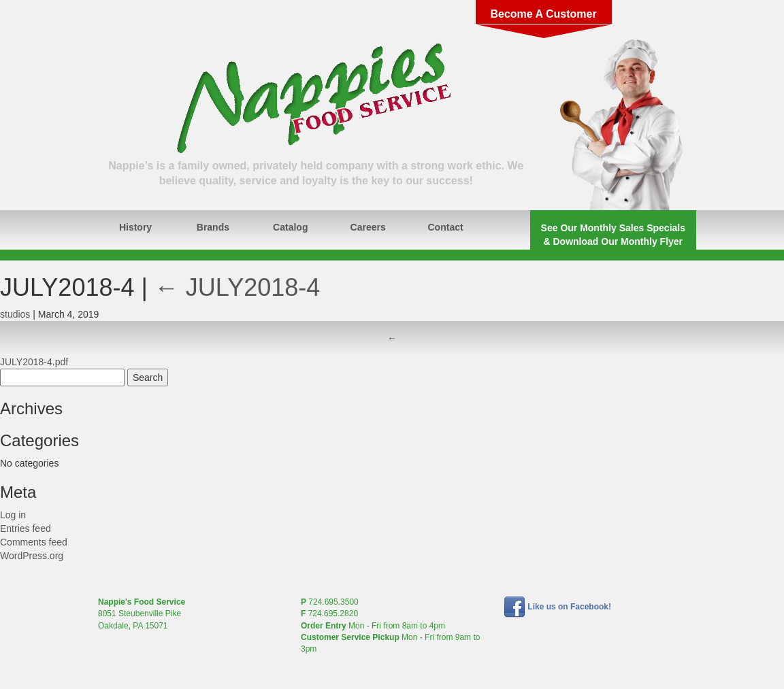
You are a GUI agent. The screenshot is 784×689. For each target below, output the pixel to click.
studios (15, 314)
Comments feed (34, 542)
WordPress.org (32, 556)
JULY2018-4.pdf (34, 362)
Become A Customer (543, 14)
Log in (13, 515)
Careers (368, 227)
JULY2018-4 (237, 287)
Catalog (290, 227)
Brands (213, 227)
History (135, 227)
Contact (446, 227)
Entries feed (26, 528)
